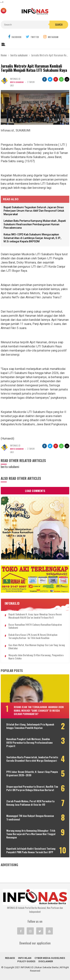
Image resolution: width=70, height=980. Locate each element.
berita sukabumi (18, 82)
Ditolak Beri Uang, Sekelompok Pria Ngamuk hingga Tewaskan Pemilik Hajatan (30, 726)
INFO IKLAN (25, 958)
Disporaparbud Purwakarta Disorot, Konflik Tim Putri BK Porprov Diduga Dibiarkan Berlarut (32, 788)
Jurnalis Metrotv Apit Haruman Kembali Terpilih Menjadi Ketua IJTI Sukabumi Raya (34, 68)
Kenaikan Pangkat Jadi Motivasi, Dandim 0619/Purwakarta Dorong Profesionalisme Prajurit (29, 742)
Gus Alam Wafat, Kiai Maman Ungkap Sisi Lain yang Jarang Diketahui (37, 647)
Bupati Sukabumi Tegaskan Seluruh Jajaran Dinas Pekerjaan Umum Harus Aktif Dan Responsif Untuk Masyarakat (34, 211)
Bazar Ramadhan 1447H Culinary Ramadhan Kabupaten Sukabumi (35, 626)
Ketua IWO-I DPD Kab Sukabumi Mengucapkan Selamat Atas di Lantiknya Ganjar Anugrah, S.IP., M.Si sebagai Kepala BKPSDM (32, 238)
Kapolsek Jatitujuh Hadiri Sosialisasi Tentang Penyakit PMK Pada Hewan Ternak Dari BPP (31, 850)
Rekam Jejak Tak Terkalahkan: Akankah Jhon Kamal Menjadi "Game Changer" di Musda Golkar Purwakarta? (39, 710)
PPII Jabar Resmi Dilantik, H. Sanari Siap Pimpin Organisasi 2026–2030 (32, 773)
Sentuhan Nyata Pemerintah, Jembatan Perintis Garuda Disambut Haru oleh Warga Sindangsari (32, 759)
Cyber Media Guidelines (50, 958)
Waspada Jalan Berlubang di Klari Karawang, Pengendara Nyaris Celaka (36, 657)
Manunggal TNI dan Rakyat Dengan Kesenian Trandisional (30, 817)
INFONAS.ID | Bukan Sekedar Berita (39, 967)
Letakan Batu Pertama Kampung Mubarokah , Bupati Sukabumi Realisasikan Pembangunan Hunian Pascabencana (35, 224)
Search (59, 25)
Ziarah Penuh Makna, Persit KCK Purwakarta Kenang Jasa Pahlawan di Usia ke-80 (30, 803)
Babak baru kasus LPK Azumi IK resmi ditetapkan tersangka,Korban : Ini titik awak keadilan (33, 636)
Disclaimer (46, 961)
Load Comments (35, 491)
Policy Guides (26, 961)
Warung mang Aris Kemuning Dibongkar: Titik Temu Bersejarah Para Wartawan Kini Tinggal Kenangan (31, 834)
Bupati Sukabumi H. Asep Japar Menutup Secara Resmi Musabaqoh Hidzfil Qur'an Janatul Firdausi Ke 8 (35, 616)
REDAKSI (10, 958)
